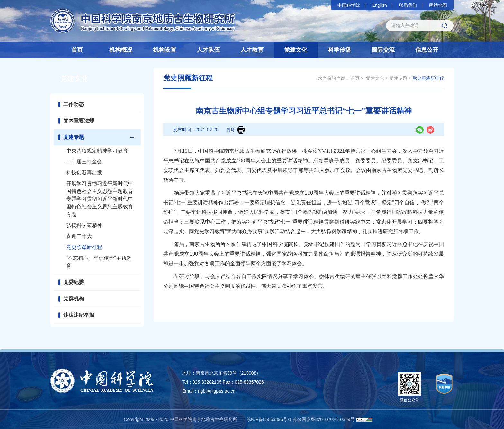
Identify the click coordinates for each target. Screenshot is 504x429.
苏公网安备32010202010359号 (324, 419)
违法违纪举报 (79, 315)
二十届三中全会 (84, 162)
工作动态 (74, 104)
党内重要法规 (79, 121)
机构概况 (121, 50)
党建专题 (74, 137)
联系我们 (408, 5)
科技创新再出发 (84, 173)
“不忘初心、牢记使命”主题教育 (99, 262)
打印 (236, 130)
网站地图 (438, 5)
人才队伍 (208, 50)
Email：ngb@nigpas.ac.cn (209, 391)
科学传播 (339, 50)
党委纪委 (74, 282)
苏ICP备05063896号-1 (269, 419)
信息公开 (427, 50)
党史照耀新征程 (84, 247)
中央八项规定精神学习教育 (97, 151)
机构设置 (165, 50)
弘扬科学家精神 (84, 225)
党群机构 (74, 299)
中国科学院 (349, 5)
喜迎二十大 (79, 236)
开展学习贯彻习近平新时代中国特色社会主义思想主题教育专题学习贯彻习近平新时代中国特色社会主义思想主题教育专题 (100, 199)
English (380, 5)
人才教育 (252, 50)
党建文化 (296, 50)
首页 (77, 50)
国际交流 (383, 50)
